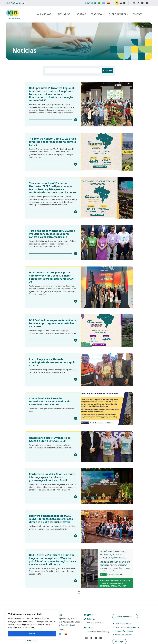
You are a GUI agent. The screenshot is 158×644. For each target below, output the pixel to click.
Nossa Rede (65, 14)
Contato (138, 14)
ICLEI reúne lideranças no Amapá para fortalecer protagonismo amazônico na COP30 (53, 322)
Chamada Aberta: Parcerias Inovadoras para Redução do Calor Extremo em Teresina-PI (50, 400)
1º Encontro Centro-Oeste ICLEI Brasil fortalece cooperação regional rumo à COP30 (52, 141)
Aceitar (32, 634)
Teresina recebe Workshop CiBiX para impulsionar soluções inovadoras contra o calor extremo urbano (52, 233)
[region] (32, 625)
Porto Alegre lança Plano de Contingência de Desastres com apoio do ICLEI (52, 361)
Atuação (82, 14)
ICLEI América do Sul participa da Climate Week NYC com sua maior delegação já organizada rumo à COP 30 (52, 277)
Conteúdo (98, 14)
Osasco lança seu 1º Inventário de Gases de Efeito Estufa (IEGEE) (50, 438)
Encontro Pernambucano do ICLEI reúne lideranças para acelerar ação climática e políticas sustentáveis (51, 517)
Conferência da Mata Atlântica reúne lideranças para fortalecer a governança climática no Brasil (52, 476)
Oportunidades (119, 14)
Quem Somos (45, 14)
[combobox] (74, 71)
